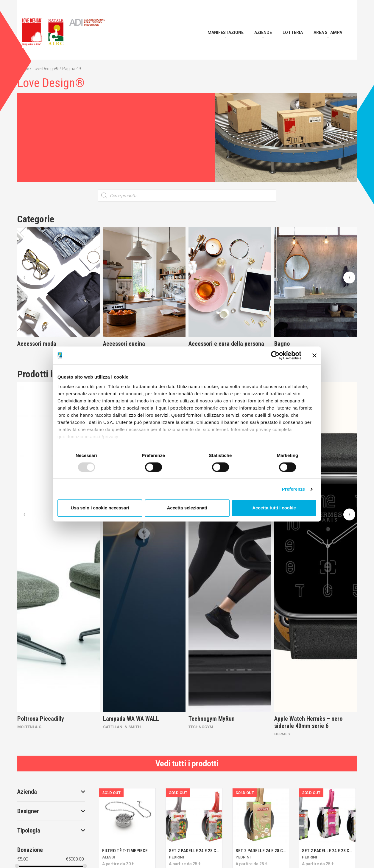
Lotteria (293, 32)
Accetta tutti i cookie (274, 508)
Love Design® (46, 69)
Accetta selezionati (187, 508)
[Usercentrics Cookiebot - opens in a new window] (275, 355)
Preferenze (294, 489)
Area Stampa (328, 32)
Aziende (263, 32)
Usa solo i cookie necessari (100, 508)
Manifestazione (226, 32)
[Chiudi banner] (314, 355)
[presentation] (25, 278)
